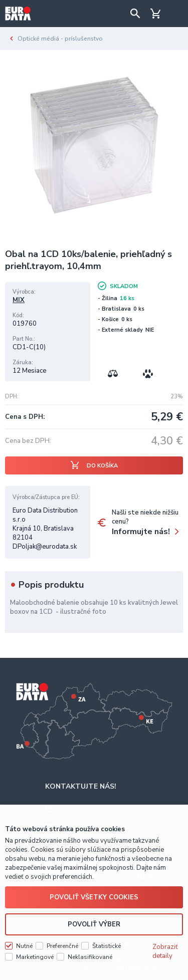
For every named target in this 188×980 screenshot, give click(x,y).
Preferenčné (62, 946)
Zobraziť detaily (165, 951)
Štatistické (107, 946)
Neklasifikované (90, 957)
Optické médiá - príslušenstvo (60, 39)
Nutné (24, 946)
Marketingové (35, 957)
